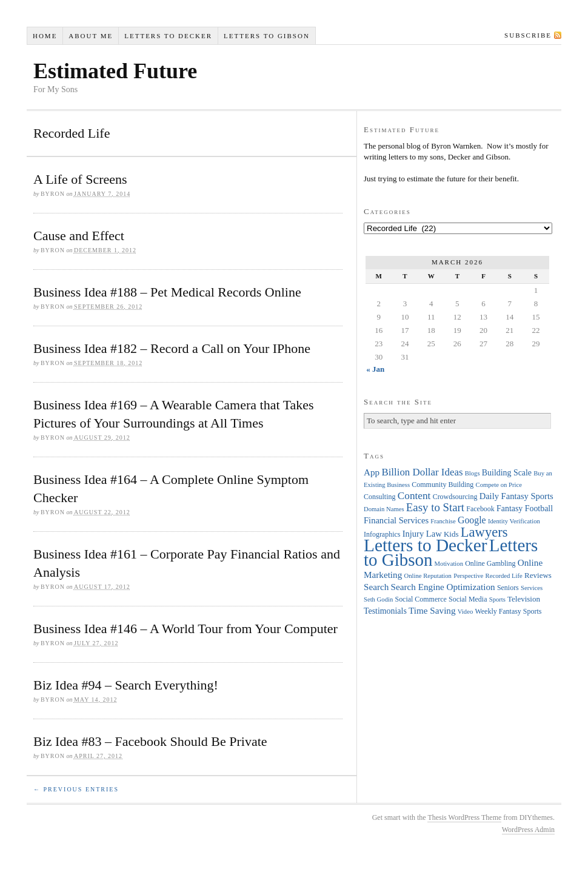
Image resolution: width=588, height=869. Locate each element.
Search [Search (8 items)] (376, 587)
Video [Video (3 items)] (465, 612)
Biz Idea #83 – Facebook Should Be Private (150, 741)
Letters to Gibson (267, 36)
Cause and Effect (79, 236)
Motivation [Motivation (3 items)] (449, 564)
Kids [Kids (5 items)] (451, 534)
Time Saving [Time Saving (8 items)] (432, 610)
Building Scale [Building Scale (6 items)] (507, 473)
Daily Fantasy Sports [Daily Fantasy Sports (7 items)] (516, 496)
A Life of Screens (80, 179)
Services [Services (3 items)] (532, 588)
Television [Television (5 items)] (524, 599)
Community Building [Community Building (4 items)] (443, 485)
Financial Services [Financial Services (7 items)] (396, 520)
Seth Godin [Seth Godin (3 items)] (378, 599)
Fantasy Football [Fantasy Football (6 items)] (525, 508)
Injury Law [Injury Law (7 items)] (422, 534)
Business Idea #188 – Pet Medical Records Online (167, 292)
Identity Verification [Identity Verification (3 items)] (514, 521)
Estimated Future (115, 71)
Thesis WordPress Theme (464, 817)
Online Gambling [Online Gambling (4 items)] (490, 563)
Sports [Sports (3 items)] (497, 599)
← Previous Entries (76, 789)
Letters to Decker (168, 36)
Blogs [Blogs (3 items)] (473, 473)
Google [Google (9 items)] (472, 520)
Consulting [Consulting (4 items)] (379, 497)
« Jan (375, 369)
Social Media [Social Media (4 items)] (468, 599)
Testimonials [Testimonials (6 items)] (385, 611)
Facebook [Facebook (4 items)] (480, 509)
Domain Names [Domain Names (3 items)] (384, 509)
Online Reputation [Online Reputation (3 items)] (428, 576)
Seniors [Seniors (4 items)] (508, 588)
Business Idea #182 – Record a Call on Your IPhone (172, 348)
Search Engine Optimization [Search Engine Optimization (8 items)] (443, 587)
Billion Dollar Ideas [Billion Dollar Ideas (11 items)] (422, 472)
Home (45, 36)
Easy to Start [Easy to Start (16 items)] (435, 507)
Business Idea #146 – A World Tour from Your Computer (185, 629)
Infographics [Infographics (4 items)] (382, 534)
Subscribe (528, 35)
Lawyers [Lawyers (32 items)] (484, 532)
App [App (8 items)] (372, 472)
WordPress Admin (528, 830)
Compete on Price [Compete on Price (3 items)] (499, 485)
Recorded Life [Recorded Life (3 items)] (504, 576)
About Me (91, 36)
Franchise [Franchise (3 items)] (443, 521)
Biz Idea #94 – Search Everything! (126, 685)
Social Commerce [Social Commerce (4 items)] (421, 599)
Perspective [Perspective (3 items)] (468, 576)
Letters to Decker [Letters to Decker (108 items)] (426, 545)
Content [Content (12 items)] (414, 496)
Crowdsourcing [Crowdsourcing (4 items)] (455, 497)
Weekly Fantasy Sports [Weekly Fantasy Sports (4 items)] (508, 611)
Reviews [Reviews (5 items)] (538, 575)
